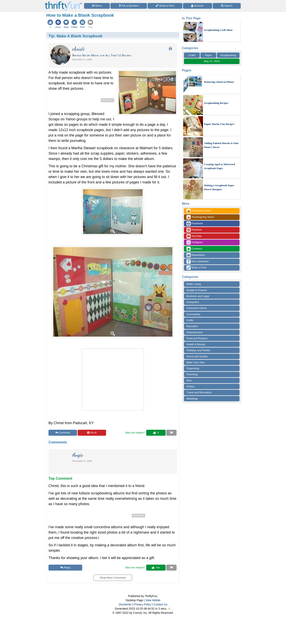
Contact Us (160, 604)
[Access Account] (198, 6)
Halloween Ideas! (199, 211)
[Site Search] (227, 6)
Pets (189, 380)
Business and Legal (198, 296)
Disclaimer (125, 604)
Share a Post (196, 268)
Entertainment (195, 332)
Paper (208, 55)
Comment (63, 433)
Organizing (193, 368)
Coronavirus (193, 314)
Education (192, 326)
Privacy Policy (143, 604)
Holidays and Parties (198, 350)
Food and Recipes (197, 338)
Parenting (192, 374)
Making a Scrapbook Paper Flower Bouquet (219, 187)
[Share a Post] (165, 6)
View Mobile (153, 600)
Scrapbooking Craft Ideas (218, 30)
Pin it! (92, 433)
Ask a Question (198, 262)
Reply (65, 568)
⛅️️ (170, 609)
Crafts (192, 55)
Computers (193, 302)
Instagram (195, 242)
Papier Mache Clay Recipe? (219, 124)
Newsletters (196, 255)
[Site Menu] (97, 6)
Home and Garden (197, 356)
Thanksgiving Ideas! (200, 217)
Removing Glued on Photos (219, 82)
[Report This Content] (171, 433)
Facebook (195, 224)
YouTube (194, 236)
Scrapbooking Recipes (216, 103)
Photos (190, 386)
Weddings (192, 399)
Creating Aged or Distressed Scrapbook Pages (219, 166)
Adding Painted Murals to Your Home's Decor (221, 145)
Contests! (194, 249)
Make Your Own (196, 362)
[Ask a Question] (129, 6)
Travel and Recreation (199, 392)
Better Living (194, 284)
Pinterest (194, 230)
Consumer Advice (197, 308)
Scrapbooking (228, 55)
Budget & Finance (197, 290)
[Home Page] (63, 2)
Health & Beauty (196, 344)
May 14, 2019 (212, 61)
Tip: (75, 36)
